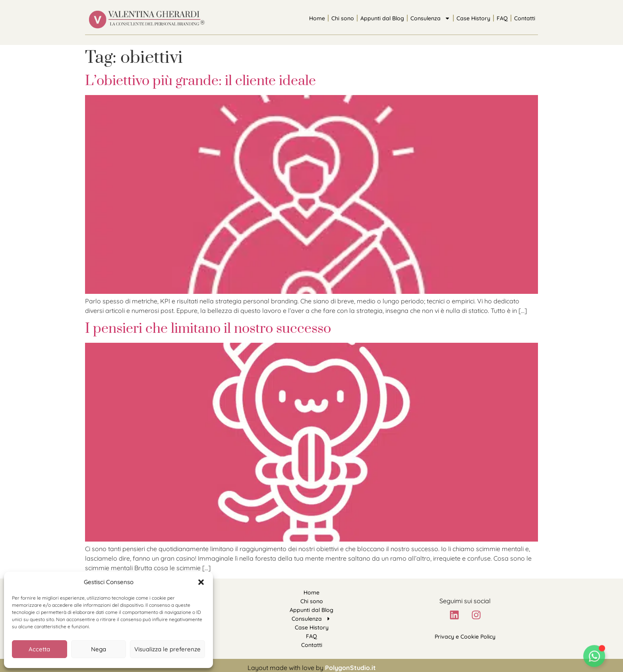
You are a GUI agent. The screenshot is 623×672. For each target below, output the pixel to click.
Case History (473, 18)
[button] (201, 582)
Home (317, 18)
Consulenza (430, 18)
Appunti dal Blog (382, 18)
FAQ (502, 18)
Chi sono (343, 18)
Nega (99, 649)
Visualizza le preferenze (167, 649)
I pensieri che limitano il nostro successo (208, 329)
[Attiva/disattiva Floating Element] (594, 658)
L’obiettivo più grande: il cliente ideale (200, 81)
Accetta (39, 649)
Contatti (525, 18)
